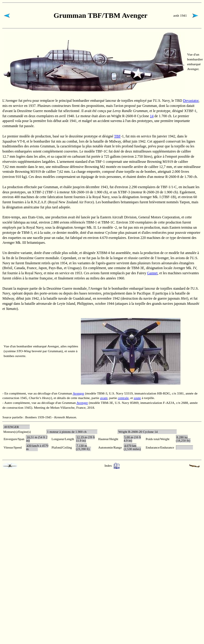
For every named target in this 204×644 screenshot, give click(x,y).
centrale (123, 398)
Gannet (152, 273)
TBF (117, 136)
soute (137, 398)
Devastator (191, 101)
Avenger (78, 393)
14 (152, 116)
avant (104, 398)
